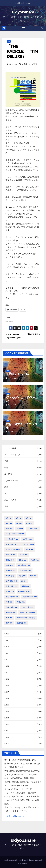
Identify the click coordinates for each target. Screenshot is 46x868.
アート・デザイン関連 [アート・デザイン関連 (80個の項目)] (15, 534)
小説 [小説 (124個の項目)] (22, 576)
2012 (7, 724)
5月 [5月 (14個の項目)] (19, 523)
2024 (7, 647)
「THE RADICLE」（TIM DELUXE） (22, 51)
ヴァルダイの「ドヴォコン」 (22, 399)
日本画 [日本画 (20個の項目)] (25, 586)
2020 (7, 673)
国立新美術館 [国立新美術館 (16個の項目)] (24, 565)
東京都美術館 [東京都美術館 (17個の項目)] (24, 592)
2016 (7, 698)
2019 (7, 679)
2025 (7, 640)
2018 (7, 685)
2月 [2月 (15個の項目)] (19, 518)
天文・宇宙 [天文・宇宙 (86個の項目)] (25, 571)
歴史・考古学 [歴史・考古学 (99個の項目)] (12, 597)
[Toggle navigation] (24, 28)
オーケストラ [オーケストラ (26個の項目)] (12, 539)
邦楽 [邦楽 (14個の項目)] (9, 618)
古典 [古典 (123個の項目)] (10, 565)
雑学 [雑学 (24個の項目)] (9, 623)
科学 (6, 487)
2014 (7, 711)
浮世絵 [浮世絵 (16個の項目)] (21, 602)
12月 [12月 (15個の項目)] (9, 529)
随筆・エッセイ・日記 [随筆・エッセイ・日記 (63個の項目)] (26, 618)
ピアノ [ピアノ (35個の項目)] (24, 555)
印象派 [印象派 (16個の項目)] (35, 560)
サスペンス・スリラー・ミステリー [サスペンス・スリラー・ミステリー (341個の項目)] (20, 544)
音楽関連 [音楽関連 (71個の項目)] (22, 623)
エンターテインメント (14, 455)
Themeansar (23, 863)
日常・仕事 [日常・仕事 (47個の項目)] (11, 586)
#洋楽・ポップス (30, 64)
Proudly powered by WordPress (15, 860)
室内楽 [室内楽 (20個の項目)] (10, 576)
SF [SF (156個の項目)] (20, 529)
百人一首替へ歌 (11, 481)
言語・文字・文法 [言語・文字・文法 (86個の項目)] (28, 612)
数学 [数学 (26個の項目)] (33, 576)
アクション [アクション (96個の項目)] (33, 529)
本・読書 (8, 474)
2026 (7, 634)
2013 (7, 718)
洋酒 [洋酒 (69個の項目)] (9, 602)
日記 (6, 461)
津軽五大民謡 (34, 334)
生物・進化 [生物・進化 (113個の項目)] (12, 607)
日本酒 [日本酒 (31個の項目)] (10, 592)
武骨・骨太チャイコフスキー (22, 426)
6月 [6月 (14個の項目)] (29, 523)
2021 (7, 666)
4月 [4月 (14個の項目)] (9, 523)
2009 (7, 744)
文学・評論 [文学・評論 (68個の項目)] (11, 581)
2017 (7, 692)
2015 (7, 705)
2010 (7, 737)
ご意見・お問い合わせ (14, 816)
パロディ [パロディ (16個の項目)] (11, 555)
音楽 (9, 41)
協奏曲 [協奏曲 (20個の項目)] (23, 560)
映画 (6, 468)
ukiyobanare (23, 12)
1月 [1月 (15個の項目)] (9, 518)
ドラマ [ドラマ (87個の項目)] (30, 550)
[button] (42, 28)
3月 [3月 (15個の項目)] (29, 518)
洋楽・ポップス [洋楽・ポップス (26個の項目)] (30, 597)
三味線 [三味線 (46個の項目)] (10, 560)
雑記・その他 (10, 500)
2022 (7, 660)
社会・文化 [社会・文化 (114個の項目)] (27, 607)
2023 (7, 653)
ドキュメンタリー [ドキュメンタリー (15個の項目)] (13, 550)
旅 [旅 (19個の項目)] (24, 581)
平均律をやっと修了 (19, 374)
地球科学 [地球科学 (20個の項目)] (11, 571)
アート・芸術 (10, 448)
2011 (6, 731)
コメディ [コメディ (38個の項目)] (28, 539)
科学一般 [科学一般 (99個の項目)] (11, 612)
